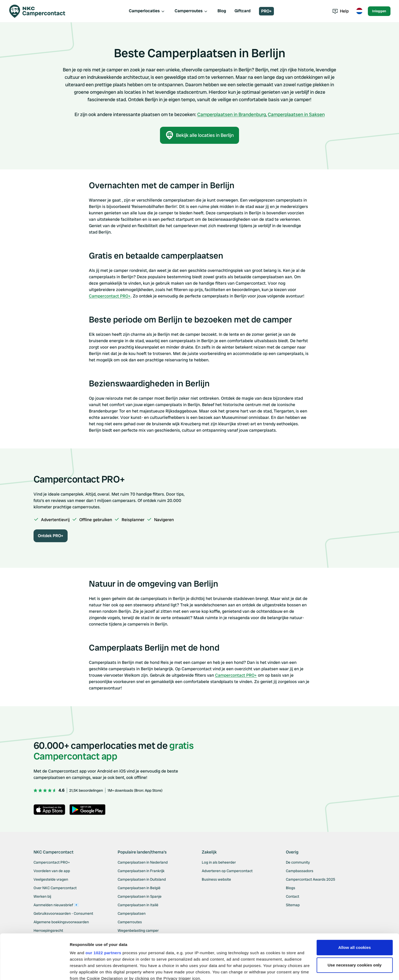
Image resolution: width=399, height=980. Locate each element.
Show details (82, 969)
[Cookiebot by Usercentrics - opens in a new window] (34, 970)
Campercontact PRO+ (110, 296)
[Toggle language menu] (359, 11)
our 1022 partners (103, 911)
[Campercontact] (40, 11)
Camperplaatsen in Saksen (296, 114)
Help (341, 11)
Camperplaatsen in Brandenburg (232, 114)
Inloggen (379, 11)
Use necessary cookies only (355, 923)
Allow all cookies (355, 905)
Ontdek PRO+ (51, 536)
